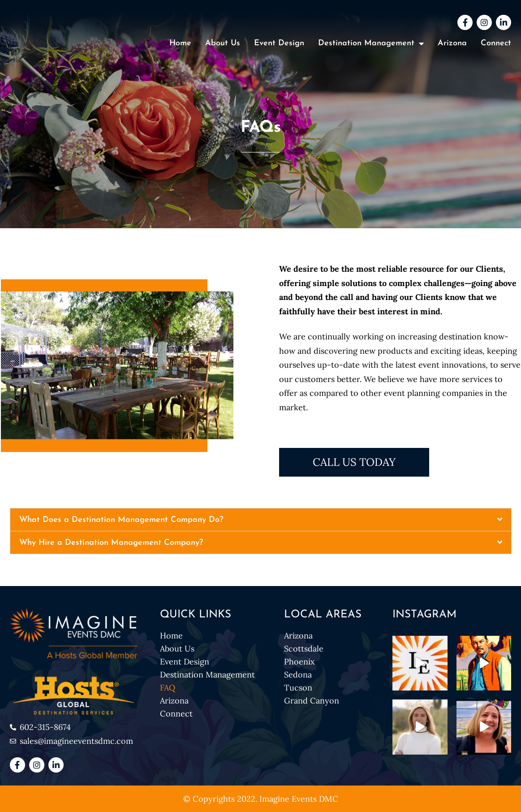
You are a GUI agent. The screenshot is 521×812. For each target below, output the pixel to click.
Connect (496, 43)
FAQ (168, 688)
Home (180, 43)
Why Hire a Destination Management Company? (111, 543)
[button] (261, 520)
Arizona (452, 43)
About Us (223, 43)
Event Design (279, 43)
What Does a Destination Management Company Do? (121, 520)
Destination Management (371, 43)
